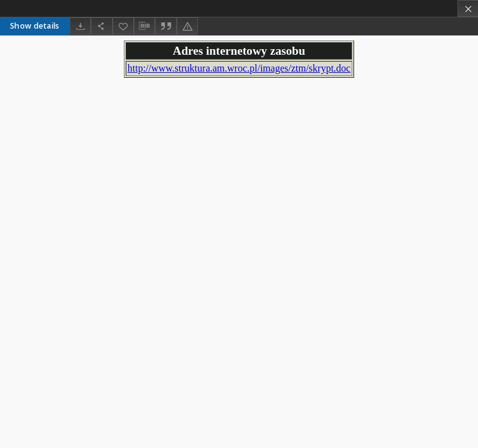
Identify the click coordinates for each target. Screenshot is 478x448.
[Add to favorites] (123, 26)
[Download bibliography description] (144, 26)
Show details (35, 26)
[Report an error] (187, 26)
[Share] (101, 26)
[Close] (468, 8)
